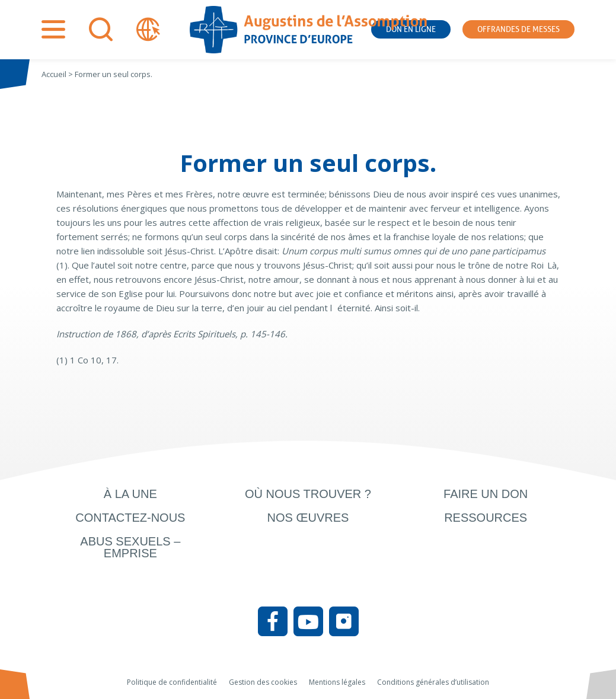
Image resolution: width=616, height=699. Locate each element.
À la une (130, 494)
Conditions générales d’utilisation (433, 682)
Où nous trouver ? (308, 494)
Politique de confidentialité (172, 682)
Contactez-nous (130, 518)
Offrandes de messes (518, 29)
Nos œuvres (308, 518)
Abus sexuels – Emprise (130, 547)
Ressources (486, 518)
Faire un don (486, 494)
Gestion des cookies (263, 682)
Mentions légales (337, 682)
